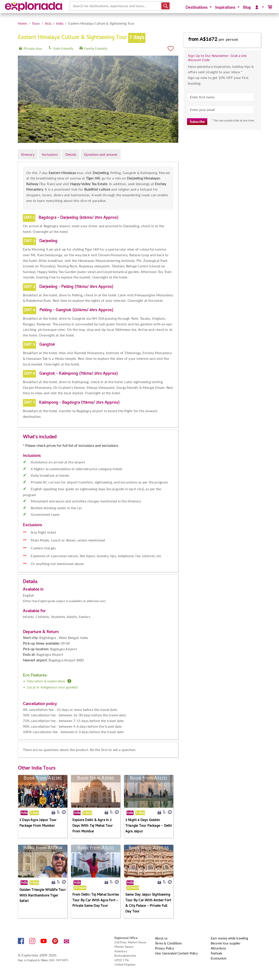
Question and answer (101, 154)
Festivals (217, 953)
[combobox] (73, 6)
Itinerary (28, 154)
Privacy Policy (164, 948)
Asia (48, 23)
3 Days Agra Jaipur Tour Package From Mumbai (38, 823)
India (60, 23)
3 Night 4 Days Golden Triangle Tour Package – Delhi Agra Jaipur (149, 826)
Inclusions (50, 154)
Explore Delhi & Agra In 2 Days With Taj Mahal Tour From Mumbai (93, 826)
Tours (36, 23)
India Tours (43, 769)
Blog (247, 7)
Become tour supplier (226, 943)
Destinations (197, 7)
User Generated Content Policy (176, 953)
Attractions (218, 948)
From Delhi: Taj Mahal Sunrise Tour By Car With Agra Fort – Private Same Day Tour (96, 901)
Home (22, 23)
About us (161, 938)
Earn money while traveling (229, 938)
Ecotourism (219, 958)
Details (71, 154)
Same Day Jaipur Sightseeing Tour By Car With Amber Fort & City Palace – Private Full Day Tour (148, 903)
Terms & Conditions (168, 943)
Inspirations (226, 7)
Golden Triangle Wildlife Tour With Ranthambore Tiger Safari (43, 896)
